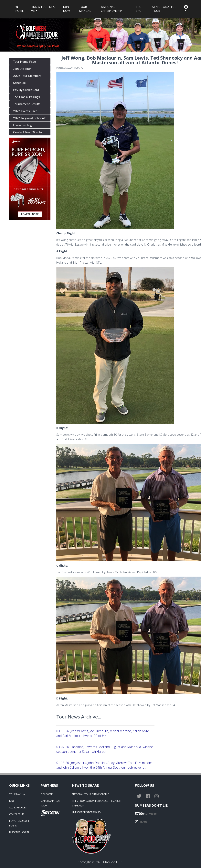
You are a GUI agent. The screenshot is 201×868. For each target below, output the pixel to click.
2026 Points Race (25, 111)
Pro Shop (140, 9)
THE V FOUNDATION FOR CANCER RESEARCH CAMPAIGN (97, 803)
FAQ (12, 801)
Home (19, 9)
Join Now (66, 9)
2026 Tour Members (27, 76)
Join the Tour (22, 68)
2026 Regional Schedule (30, 118)
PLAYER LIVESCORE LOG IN (19, 823)
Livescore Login (24, 125)
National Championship (111, 9)
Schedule (19, 83)
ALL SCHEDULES (18, 808)
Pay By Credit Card (26, 90)
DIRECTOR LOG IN (19, 832)
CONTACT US (17, 814)
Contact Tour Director (28, 132)
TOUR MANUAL (18, 794)
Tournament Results (27, 104)
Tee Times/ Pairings (26, 97)
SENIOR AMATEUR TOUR (50, 803)
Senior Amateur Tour (164, 9)
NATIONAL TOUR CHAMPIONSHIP (90, 794)
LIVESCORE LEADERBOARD (86, 812)
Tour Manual (85, 9)
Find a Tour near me (43, 9)
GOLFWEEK (47, 794)
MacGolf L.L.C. (113, 862)
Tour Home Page (25, 61)
